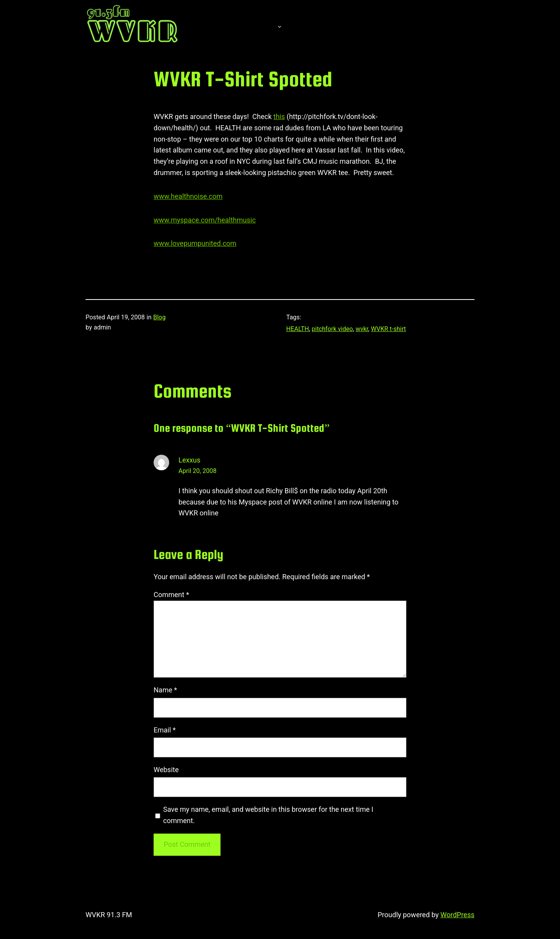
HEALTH (297, 329)
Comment (171, 595)
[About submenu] (280, 26)
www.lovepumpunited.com (195, 243)
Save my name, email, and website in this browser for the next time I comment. (268, 815)
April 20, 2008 (198, 471)
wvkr (362, 329)
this (279, 116)
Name (165, 690)
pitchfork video (332, 329)
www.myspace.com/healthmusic (205, 220)
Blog (159, 317)
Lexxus (189, 460)
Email (165, 730)
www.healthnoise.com (188, 196)
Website (166, 770)
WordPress (458, 915)
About (257, 26)
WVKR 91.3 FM (109, 915)
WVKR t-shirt (388, 329)
